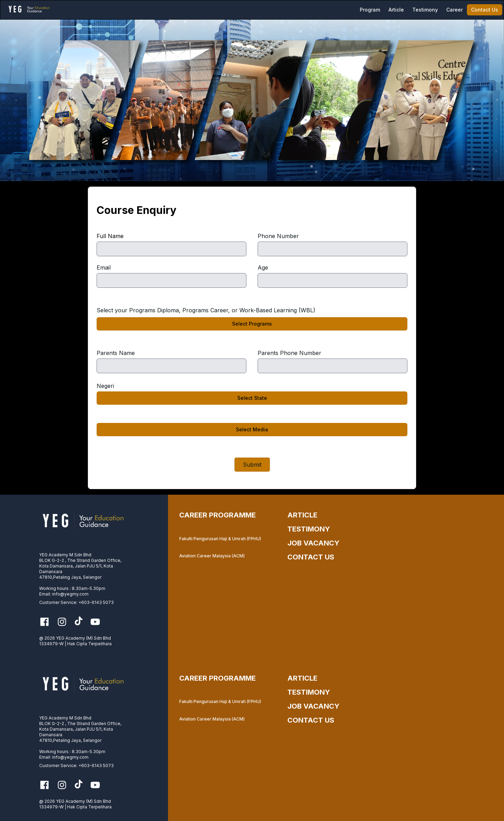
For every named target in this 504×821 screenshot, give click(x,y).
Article (396, 10)
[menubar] (252, 10)
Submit (252, 465)
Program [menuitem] (370, 10)
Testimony (425, 10)
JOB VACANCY (313, 543)
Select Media (252, 429)
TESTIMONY (309, 529)
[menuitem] (396, 10)
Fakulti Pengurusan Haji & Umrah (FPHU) (220, 539)
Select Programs (252, 324)
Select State (252, 398)
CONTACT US (311, 557)
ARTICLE (302, 515)
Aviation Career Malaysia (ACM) (212, 556)
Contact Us (485, 10)
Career (454, 10)
